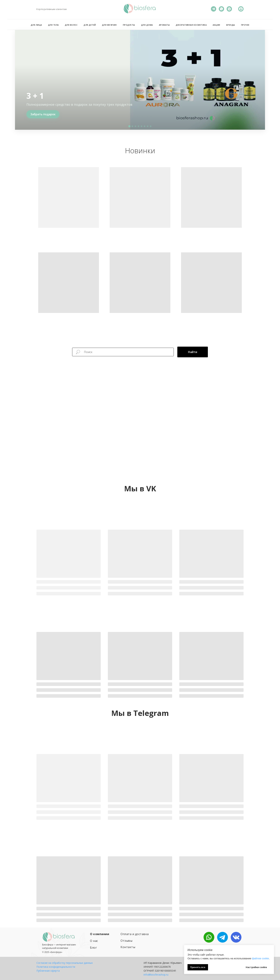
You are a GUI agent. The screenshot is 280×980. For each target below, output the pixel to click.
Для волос (71, 25)
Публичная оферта (48, 971)
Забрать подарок (43, 114)
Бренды (231, 25)
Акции (216, 25)
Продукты (129, 25)
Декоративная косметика (191, 25)
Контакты (128, 947)
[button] (129, 126)
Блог (93, 948)
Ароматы (164, 25)
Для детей (90, 25)
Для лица (36, 25)
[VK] (229, 9)
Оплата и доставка (135, 934)
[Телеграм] (214, 9)
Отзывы (126, 941)
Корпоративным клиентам (52, 9)
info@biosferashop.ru (156, 975)
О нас (94, 941)
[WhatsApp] (221, 9)
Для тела (53, 25)
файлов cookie (260, 958)
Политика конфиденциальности (56, 967)
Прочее (245, 25)
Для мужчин (109, 25)
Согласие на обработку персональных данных (65, 963)
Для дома (147, 25)
